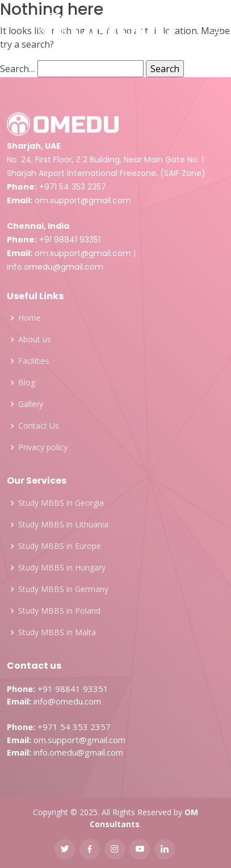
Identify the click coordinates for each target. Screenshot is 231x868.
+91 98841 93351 (70, 240)
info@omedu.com (67, 701)
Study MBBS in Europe (60, 546)
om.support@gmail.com (83, 200)
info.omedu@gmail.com (55, 267)
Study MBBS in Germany (63, 589)
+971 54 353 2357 (73, 187)
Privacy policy (43, 447)
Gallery (31, 404)
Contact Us (39, 426)
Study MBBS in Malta (57, 632)
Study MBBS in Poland (59, 611)
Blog (27, 383)
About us (35, 339)
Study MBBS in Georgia (61, 503)
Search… (18, 69)
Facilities (34, 361)
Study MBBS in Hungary (62, 568)
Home (30, 318)
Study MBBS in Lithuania (63, 525)
